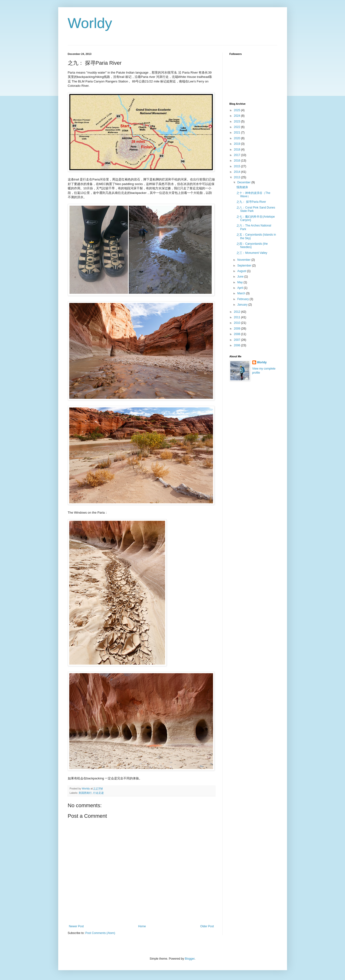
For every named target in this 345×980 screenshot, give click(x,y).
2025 (237, 110)
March (242, 293)
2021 (237, 133)
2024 (237, 116)
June (241, 277)
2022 (237, 127)
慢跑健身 (242, 187)
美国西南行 (85, 793)
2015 (237, 166)
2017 (237, 155)
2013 (237, 177)
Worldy (90, 23)
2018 (237, 150)
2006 (237, 345)
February (243, 299)
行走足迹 (98, 793)
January (243, 305)
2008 (237, 334)
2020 (237, 138)
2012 (237, 312)
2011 (237, 317)
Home (142, 926)
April (240, 288)
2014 (237, 172)
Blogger (190, 959)
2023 (237, 122)
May (240, 282)
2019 (237, 144)
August (242, 271)
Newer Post (76, 926)
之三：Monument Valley (252, 253)
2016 (237, 161)
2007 (237, 340)
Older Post (207, 926)
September (245, 266)
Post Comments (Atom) (100, 933)
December (244, 182)
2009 (237, 329)
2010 (237, 323)
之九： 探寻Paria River (251, 202)
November (244, 260)
